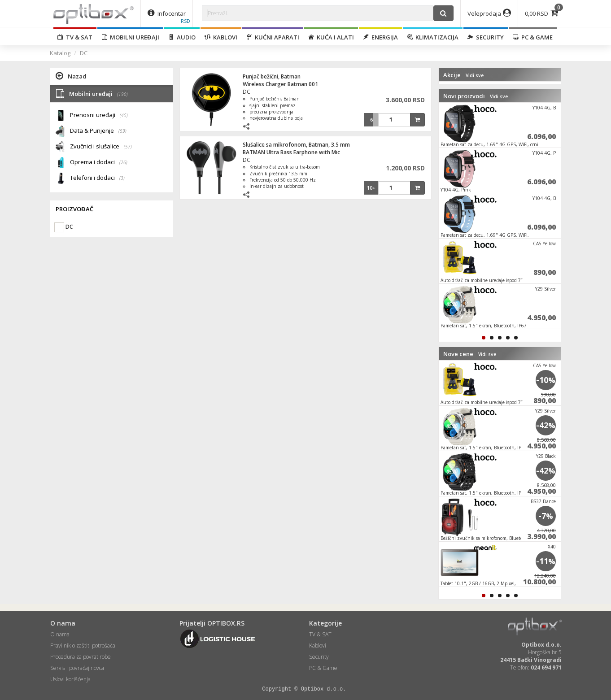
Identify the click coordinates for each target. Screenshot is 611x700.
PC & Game (533, 37)
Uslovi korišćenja (70, 679)
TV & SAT (75, 37)
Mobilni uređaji (130, 37)
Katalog (60, 53)
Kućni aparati (273, 37)
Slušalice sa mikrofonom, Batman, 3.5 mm (296, 145)
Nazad (71, 76)
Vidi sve (475, 75)
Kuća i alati (331, 37)
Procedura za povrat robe (81, 657)
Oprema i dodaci (99, 163)
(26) (123, 162)
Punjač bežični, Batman (272, 76)
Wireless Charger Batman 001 (280, 84)
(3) (122, 178)
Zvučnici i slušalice (101, 147)
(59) (122, 131)
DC (84, 53)
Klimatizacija (433, 37)
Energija (380, 37)
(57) (128, 147)
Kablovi (221, 37)
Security (486, 37)
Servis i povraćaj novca (77, 668)
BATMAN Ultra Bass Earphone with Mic (291, 152)
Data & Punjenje (98, 131)
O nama (60, 634)
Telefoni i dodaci (97, 178)
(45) (124, 115)
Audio (182, 37)
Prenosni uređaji (99, 115)
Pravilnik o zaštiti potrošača (83, 646)
